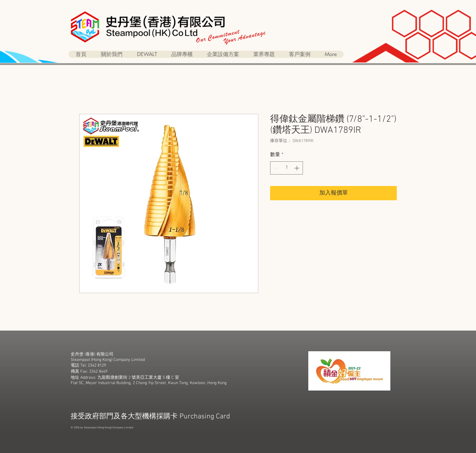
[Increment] (297, 168)
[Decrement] (276, 168)
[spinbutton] (287, 168)
